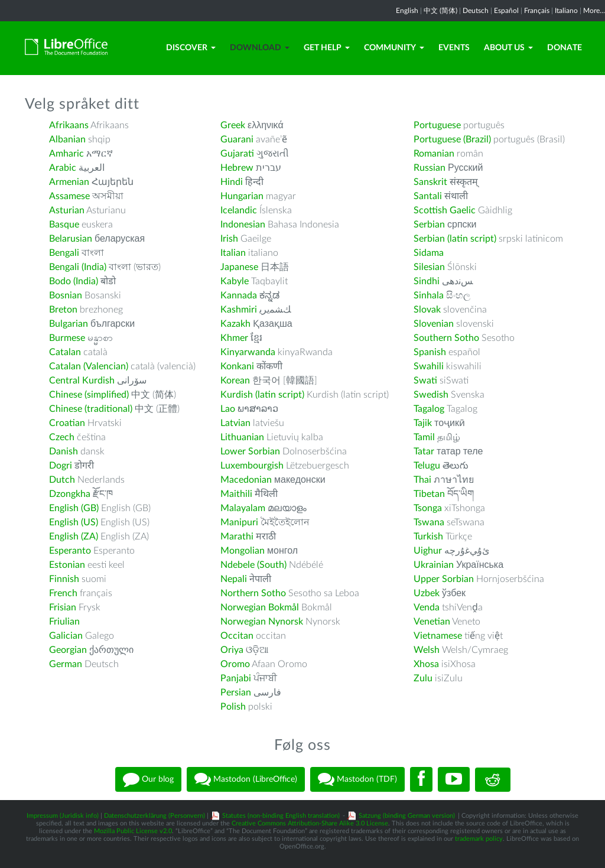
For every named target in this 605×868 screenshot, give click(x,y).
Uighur (428, 551)
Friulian (64, 622)
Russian (430, 168)
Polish (233, 707)
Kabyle (235, 281)
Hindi (232, 182)
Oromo (235, 664)
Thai (422, 480)
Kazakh (235, 324)
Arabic (63, 168)
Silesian (429, 267)
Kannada (239, 295)
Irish (229, 239)
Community (394, 48)
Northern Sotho (253, 593)
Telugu (427, 466)
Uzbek (427, 593)
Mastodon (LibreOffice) (246, 779)
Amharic (66, 154)
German (66, 664)
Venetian (432, 622)
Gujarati (237, 154)
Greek (233, 125)
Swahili (430, 366)
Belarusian (71, 239)
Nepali (234, 579)
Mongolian (243, 551)
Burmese (67, 338)
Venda (427, 607)
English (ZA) (74, 537)
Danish (64, 451)
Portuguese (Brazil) (452, 139)
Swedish (431, 395)
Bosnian (66, 295)
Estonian (67, 565)
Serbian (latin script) (455, 239)
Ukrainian (434, 565)
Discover (191, 48)
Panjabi (236, 678)
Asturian (67, 210)
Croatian (67, 423)
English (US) (74, 522)
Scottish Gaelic (445, 210)
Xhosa (426, 664)
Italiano (566, 11)
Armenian (69, 182)
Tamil (424, 437)
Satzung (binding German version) (407, 816)
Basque (64, 225)
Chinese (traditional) (91, 409)
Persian (236, 693)
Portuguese (437, 125)
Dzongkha (70, 494)
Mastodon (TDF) (357, 779)
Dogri (61, 466)
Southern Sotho (446, 338)
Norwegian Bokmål (260, 607)
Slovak (427, 310)
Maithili (236, 494)
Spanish (430, 352)
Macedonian (246, 480)
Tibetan (429, 494)
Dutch (62, 480)
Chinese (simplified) (89, 395)
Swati (425, 381)
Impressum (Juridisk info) (63, 816)
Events (454, 48)
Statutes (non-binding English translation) (281, 816)
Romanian (434, 154)
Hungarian (242, 196)
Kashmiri (239, 310)
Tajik (423, 423)
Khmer (234, 338)
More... (594, 11)
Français (537, 11)
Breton (63, 310)
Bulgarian (69, 324)
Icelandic (239, 210)
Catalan (65, 352)
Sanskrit (430, 182)
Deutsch (476, 11)
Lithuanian (242, 437)
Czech (62, 437)
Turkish (428, 537)
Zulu (423, 678)
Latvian (235, 423)
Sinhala (429, 295)
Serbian (429, 225)
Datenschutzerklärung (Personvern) (154, 816)
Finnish (64, 579)
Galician (66, 636)
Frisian (63, 607)
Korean (235, 381)
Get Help (327, 48)
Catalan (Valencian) (89, 366)
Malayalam (243, 508)
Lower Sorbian (250, 451)
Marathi (237, 537)
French (63, 593)
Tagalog (429, 409)
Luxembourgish (252, 466)
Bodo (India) (74, 281)
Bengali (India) (78, 267)
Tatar (424, 451)
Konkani (237, 366)
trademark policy (479, 839)
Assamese (69, 196)
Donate (565, 48)
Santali (428, 196)
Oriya (232, 650)
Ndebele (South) (253, 565)
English (407, 11)
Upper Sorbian (444, 579)
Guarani (237, 139)
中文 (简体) (440, 11)
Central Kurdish (82, 381)
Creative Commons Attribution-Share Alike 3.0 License (310, 823)
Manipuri (239, 522)
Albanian (67, 139)
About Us (508, 48)
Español (506, 11)
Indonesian (243, 225)
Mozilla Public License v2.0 (133, 831)
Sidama (429, 253)
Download (260, 48)
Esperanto (70, 551)
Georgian (68, 650)
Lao (228, 409)
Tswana (429, 522)
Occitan (237, 636)
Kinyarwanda (248, 352)
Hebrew (237, 168)
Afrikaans (69, 125)
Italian (233, 253)
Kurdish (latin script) (262, 395)
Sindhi (427, 281)
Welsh (427, 650)
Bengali (64, 253)
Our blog (148, 779)
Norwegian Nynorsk (262, 622)
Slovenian (434, 324)
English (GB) (74, 508)
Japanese (239, 267)
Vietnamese (438, 636)
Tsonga (428, 508)
